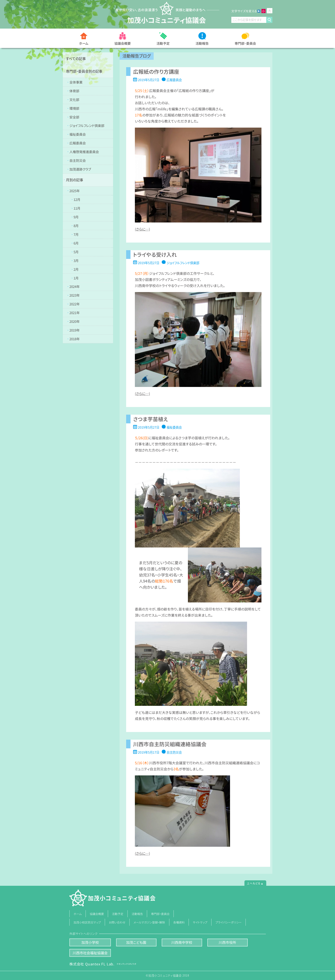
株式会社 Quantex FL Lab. (103, 964)
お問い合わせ (117, 922)
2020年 (74, 321)
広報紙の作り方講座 (156, 72)
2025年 (75, 191)
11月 (77, 208)
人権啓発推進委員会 (84, 152)
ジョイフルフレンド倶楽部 (87, 126)
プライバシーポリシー (229, 922)
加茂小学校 (90, 942)
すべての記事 (76, 58)
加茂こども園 (136, 942)
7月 (76, 234)
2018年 (74, 339)
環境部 (74, 108)
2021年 (74, 313)
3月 (76, 260)
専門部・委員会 (160, 914)
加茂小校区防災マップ (87, 922)
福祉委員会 (77, 134)
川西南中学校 (182, 942)
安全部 (74, 117)
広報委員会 (77, 143)
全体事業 (76, 82)
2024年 (74, 286)
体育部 (74, 91)
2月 (76, 269)
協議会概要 (123, 43)
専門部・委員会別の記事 (84, 71)
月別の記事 (75, 180)
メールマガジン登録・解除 (149, 922)
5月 (76, 252)
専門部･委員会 (245, 43)
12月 (77, 199)
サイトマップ (200, 922)
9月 (76, 217)
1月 (76, 278)
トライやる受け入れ (155, 254)
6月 (76, 243)
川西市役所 (227, 942)
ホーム (84, 43)
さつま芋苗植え (150, 419)
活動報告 (202, 43)
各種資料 (179, 922)
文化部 (74, 99)
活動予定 (163, 43)
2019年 (74, 330)
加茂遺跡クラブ (80, 169)
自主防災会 (77, 160)
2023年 (74, 295)
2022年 (74, 304)
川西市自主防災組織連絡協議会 (170, 744)
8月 (76, 225)
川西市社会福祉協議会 (90, 953)
